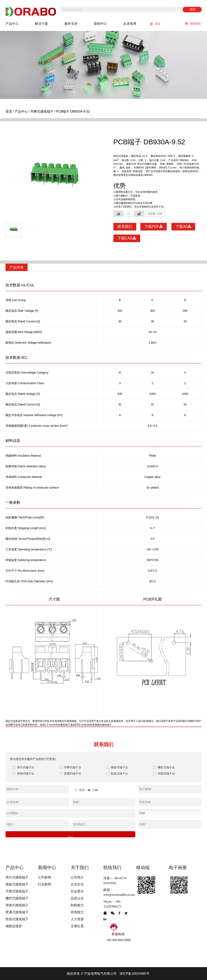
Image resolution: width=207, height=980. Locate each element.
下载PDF (154, 227)
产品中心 (12, 24)
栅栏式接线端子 (17, 898)
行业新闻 (45, 884)
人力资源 (77, 919)
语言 (155, 24)
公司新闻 (45, 877)
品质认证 (77, 898)
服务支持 (71, 24)
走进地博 (130, 24)
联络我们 (193, 24)
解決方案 (41, 24)
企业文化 (77, 884)
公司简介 (77, 877)
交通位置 (77, 926)
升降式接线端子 (42, 111)
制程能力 (77, 905)
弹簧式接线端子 (17, 905)
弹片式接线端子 (17, 877)
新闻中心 (100, 24)
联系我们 (125, 227)
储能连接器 (14, 926)
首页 (9, 111)
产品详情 (17, 267)
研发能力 (77, 912)
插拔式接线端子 (17, 884)
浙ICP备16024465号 (134, 973)
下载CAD (127, 238)
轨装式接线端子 (17, 919)
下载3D (183, 227)
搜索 (193, 9)
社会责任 (77, 891)
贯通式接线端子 (17, 912)
